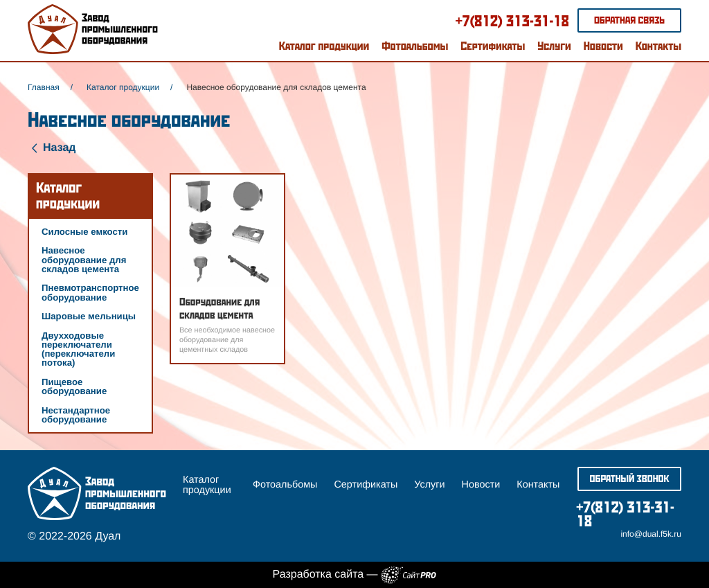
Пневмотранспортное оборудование (90, 292)
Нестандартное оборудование (76, 415)
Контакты (658, 46)
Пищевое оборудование (74, 386)
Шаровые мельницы (89, 316)
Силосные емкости (84, 232)
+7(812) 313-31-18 (512, 20)
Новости (603, 46)
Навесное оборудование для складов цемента (84, 259)
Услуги (554, 46)
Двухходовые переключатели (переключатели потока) (78, 349)
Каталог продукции (324, 46)
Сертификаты (493, 46)
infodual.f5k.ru (651, 534)
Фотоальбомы (415, 46)
